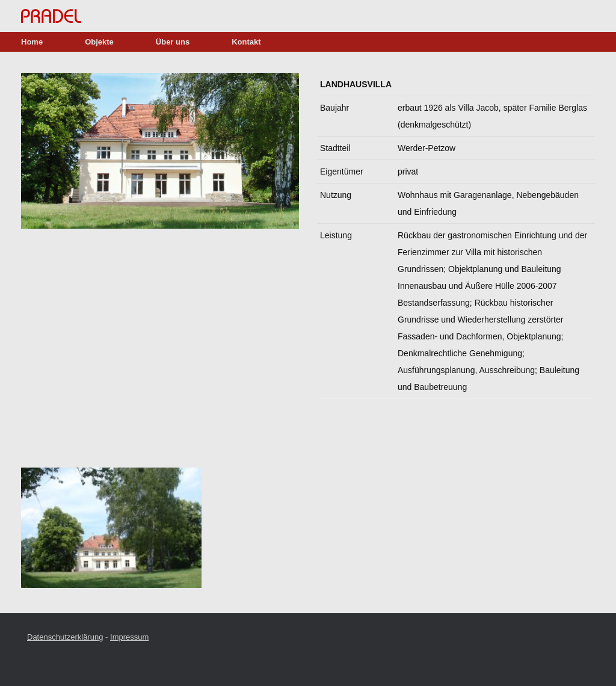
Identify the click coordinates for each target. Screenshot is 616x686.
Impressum (129, 637)
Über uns (173, 42)
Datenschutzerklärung (65, 637)
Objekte (99, 42)
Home (32, 42)
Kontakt (246, 42)
